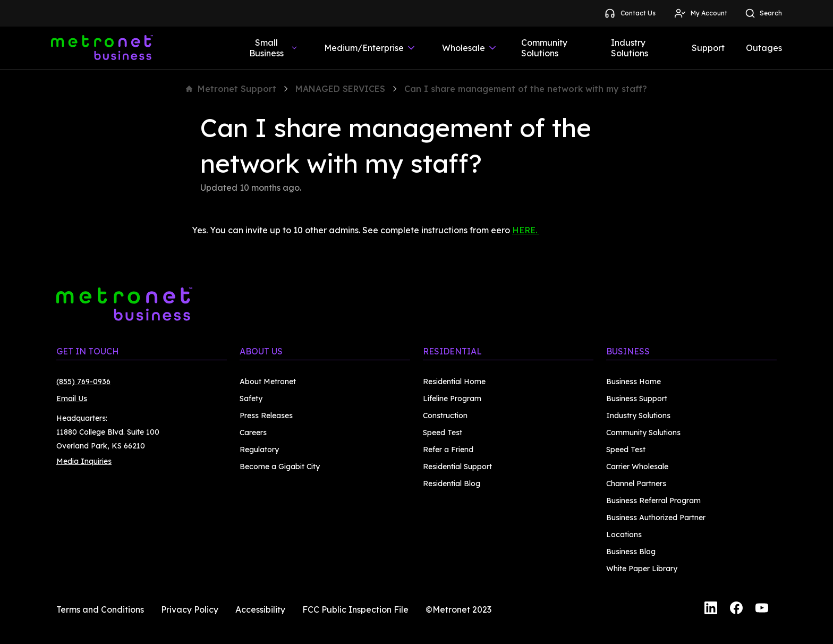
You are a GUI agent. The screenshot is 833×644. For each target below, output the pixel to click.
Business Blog (631, 552)
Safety (251, 399)
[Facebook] (736, 609)
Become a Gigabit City (280, 467)
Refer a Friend (448, 450)
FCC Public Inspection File (355, 609)
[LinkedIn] (711, 609)
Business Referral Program (653, 501)
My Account (700, 13)
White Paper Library (642, 569)
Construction (445, 416)
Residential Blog (452, 484)
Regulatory (259, 450)
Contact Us (630, 13)
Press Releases (266, 416)
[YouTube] (762, 609)
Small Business (274, 48)
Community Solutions (544, 48)
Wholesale (470, 48)
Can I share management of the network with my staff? (526, 89)
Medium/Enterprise (370, 48)
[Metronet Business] (102, 48)
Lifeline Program (452, 399)
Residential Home (454, 382)
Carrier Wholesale (637, 467)
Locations (624, 535)
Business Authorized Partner (656, 518)
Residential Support (457, 467)
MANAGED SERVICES (340, 89)
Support (708, 48)
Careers (253, 433)
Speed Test (443, 433)
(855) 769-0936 (83, 382)
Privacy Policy (190, 609)
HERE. (526, 230)
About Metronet (268, 382)
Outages (764, 48)
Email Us (72, 399)
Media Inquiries (84, 461)
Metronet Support (231, 89)
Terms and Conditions (100, 609)
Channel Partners (636, 484)
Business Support (637, 399)
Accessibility (260, 609)
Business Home (634, 382)
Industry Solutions (630, 48)
